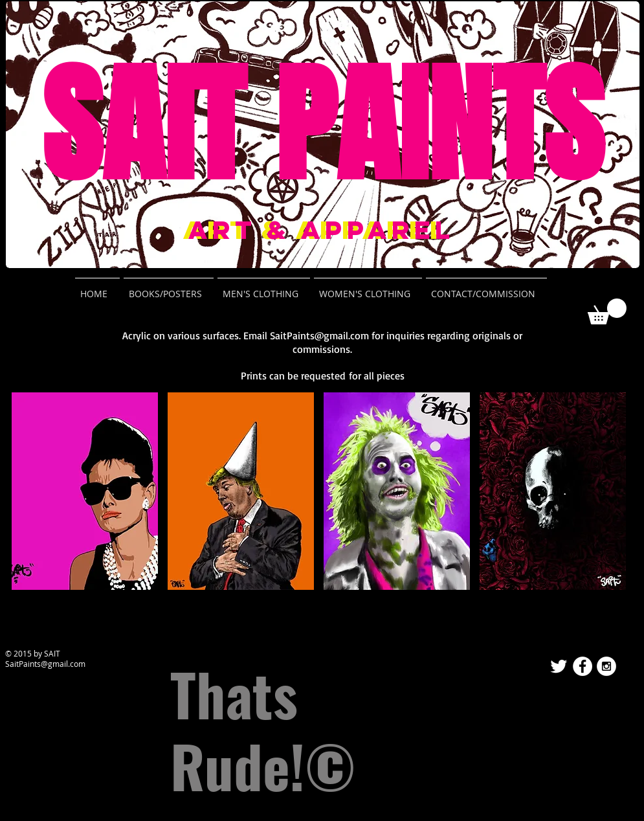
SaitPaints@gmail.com (319, 335)
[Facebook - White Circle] (583, 666)
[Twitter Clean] (559, 666)
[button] (607, 311)
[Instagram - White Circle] (606, 666)
